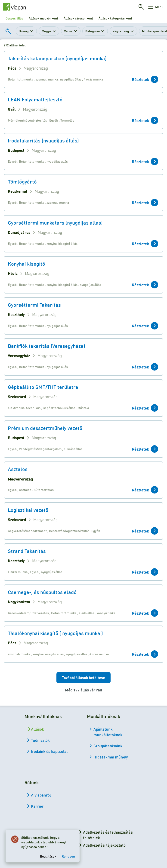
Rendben (68, 856)
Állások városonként (78, 18)
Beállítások (48, 856)
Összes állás (14, 18)
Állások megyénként (43, 18)
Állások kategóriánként (115, 18)
